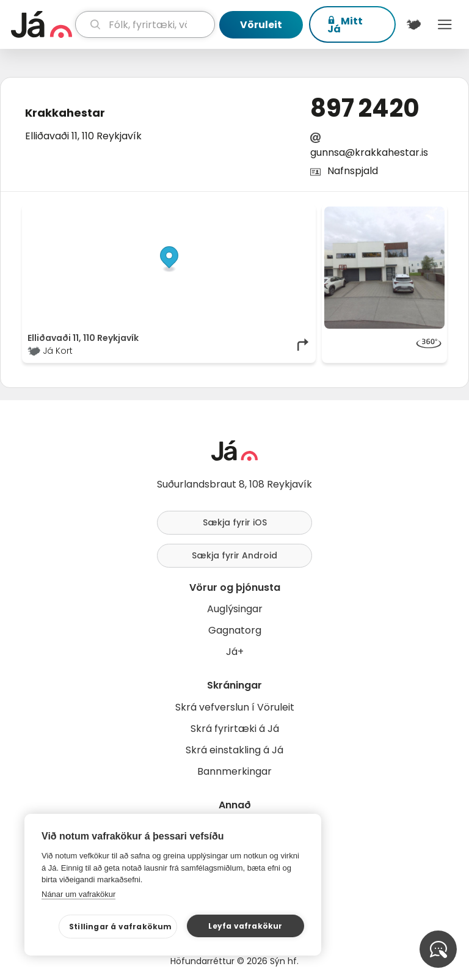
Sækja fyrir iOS (235, 522)
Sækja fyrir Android (234, 555)
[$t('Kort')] (414, 24)
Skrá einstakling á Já (234, 750)
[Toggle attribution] (300, 220)
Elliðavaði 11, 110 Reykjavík (83, 136)
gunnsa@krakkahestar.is (369, 152)
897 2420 (365, 108)
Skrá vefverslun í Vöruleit (235, 707)
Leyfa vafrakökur (245, 926)
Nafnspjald (353, 171)
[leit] (145, 24)
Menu (445, 24)
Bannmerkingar (234, 771)
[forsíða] (42, 24)
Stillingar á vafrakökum (121, 927)
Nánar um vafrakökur (78, 894)
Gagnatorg (235, 630)
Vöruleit (261, 25)
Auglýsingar (235, 609)
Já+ (235, 652)
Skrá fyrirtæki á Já (235, 729)
